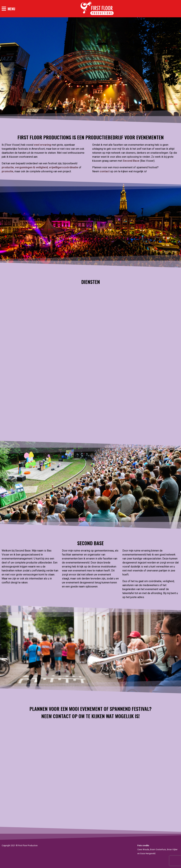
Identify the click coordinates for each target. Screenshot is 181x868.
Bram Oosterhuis (158, 850)
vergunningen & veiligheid (31, 167)
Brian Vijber (172, 850)
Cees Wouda (143, 850)
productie (8, 167)
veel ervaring (42, 145)
